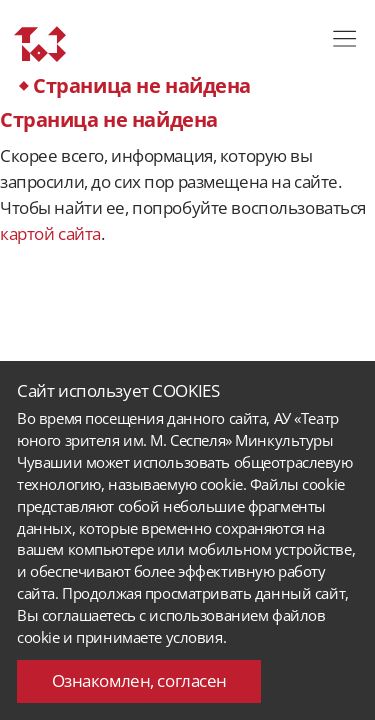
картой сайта (50, 233)
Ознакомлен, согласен (139, 680)
